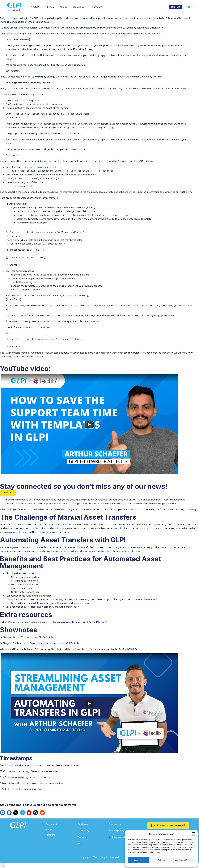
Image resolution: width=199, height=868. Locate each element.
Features (83, 824)
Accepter (138, 860)
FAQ (80, 844)
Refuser (161, 860)
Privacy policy (116, 831)
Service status (120, 837)
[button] (193, 834)
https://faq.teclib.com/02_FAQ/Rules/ (34, 637)
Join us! (8, 493)
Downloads (52, 824)
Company (84, 831)
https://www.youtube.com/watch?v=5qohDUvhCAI (110, 649)
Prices (49, 829)
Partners (50, 835)
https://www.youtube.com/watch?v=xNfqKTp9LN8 (51, 643)
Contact (176, 7)
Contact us (115, 824)
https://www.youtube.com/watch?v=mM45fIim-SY (80, 622)
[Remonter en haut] (3, 866)
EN (188, 7)
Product (82, 837)
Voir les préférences (184, 860)
